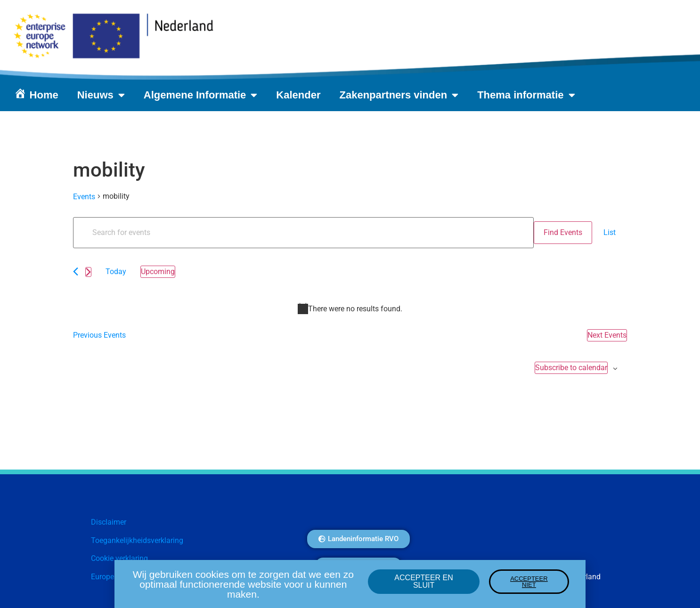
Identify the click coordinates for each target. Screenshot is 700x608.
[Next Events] (88, 272)
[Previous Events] (76, 272)
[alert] (350, 308)
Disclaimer (109, 522)
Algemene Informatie (201, 95)
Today (116, 272)
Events (84, 197)
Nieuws (101, 95)
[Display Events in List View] (610, 233)
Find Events (563, 232)
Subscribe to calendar (571, 368)
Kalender (298, 95)
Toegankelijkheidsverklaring (137, 540)
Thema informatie (526, 95)
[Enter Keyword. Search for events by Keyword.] (303, 233)
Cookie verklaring (119, 558)
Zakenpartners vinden (399, 95)
